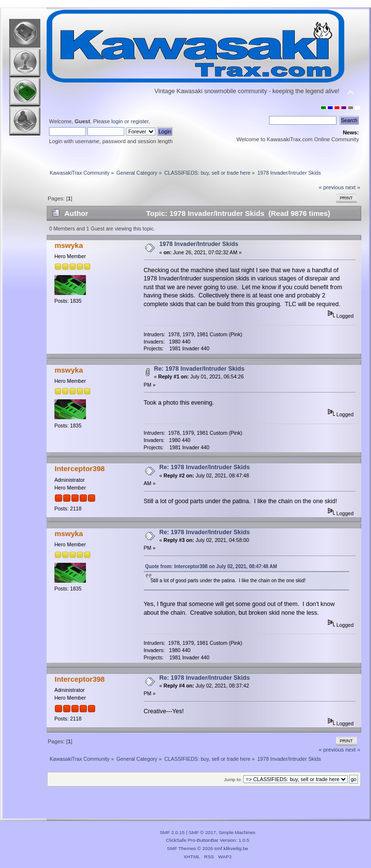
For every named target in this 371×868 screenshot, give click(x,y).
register (140, 121)
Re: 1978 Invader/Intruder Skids (199, 369)
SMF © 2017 (202, 832)
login (117, 121)
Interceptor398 (79, 468)
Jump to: (233, 779)
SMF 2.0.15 (172, 832)
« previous (331, 187)
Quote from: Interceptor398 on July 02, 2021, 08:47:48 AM (211, 566)
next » (353, 187)
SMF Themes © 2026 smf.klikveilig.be (208, 848)
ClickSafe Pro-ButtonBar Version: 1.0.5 (208, 840)
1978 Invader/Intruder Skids (199, 244)
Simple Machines (237, 832)
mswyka (68, 245)
